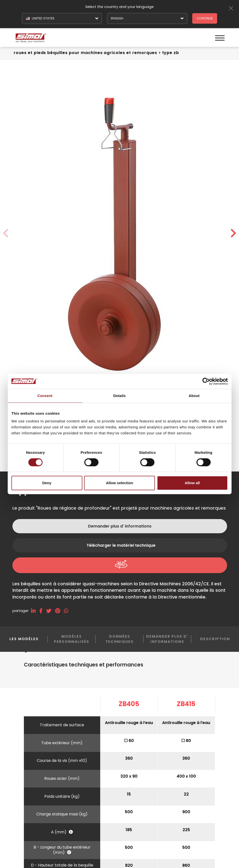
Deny (47, 483)
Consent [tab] (45, 396)
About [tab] (194, 396)
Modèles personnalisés (72, 639)
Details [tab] (120, 396)
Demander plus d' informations (120, 526)
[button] (233, 233)
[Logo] (67, 37)
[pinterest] (60, 611)
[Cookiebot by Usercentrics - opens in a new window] (206, 381)
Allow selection (119, 483)
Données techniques (119, 639)
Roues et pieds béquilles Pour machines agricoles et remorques (85, 53)
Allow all (192, 483)
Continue (205, 18)
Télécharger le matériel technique (121, 545)
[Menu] (220, 37)
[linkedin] (35, 611)
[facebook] (43, 611)
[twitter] (51, 611)
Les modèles (24, 643)
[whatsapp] (68, 611)
